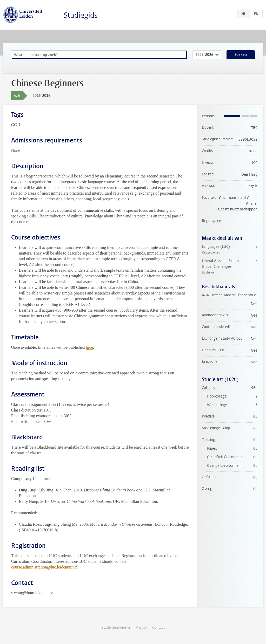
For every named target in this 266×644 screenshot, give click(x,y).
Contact (158, 628)
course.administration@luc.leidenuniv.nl (45, 567)
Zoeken (241, 55)
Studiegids (81, 15)
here (89, 347)
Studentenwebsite (116, 628)
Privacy (141, 628)
